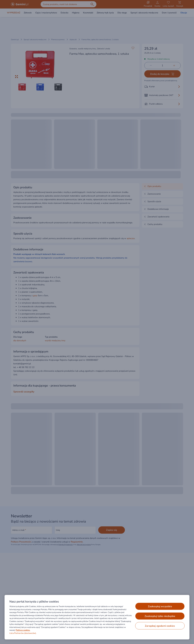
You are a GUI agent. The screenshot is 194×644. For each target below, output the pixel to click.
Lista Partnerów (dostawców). (23, 633)
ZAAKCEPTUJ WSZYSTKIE (160, 606)
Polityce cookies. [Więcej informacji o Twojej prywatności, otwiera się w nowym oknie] (23, 630)
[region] (97, 617)
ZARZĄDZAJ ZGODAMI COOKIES (160, 626)
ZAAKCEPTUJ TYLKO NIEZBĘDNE (160, 616)
